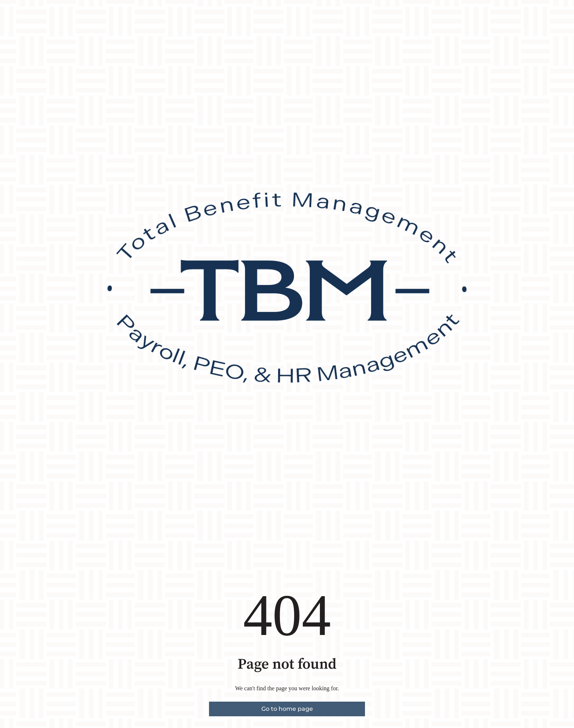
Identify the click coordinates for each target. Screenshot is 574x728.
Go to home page (287, 709)
